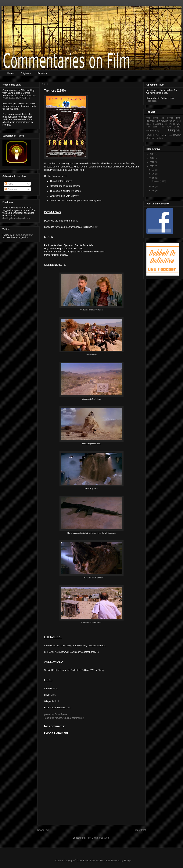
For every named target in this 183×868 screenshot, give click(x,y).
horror (162, 127)
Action (172, 121)
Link (75, 221)
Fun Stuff (152, 127)
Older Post (140, 830)
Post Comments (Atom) (98, 838)
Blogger (128, 861)
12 (154, 170)
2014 (152, 154)
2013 (152, 158)
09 (154, 178)
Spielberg (151, 138)
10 (154, 174)
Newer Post (43, 830)
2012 (152, 162)
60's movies (167, 118)
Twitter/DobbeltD (24, 235)
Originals (26, 73)
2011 (152, 166)
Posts (9, 184)
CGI (179, 124)
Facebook (151, 101)
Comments (11, 189)
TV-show (159, 138)
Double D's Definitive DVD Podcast (19, 97)
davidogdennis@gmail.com (16, 218)
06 (154, 191)
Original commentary (74, 718)
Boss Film (167, 124)
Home (11, 73)
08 (154, 186)
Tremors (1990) (159, 181)
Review (177, 135)
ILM (169, 127)
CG (174, 124)
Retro (170, 135)
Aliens (158, 124)
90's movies (56, 718)
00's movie (152, 118)
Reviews (42, 73)
